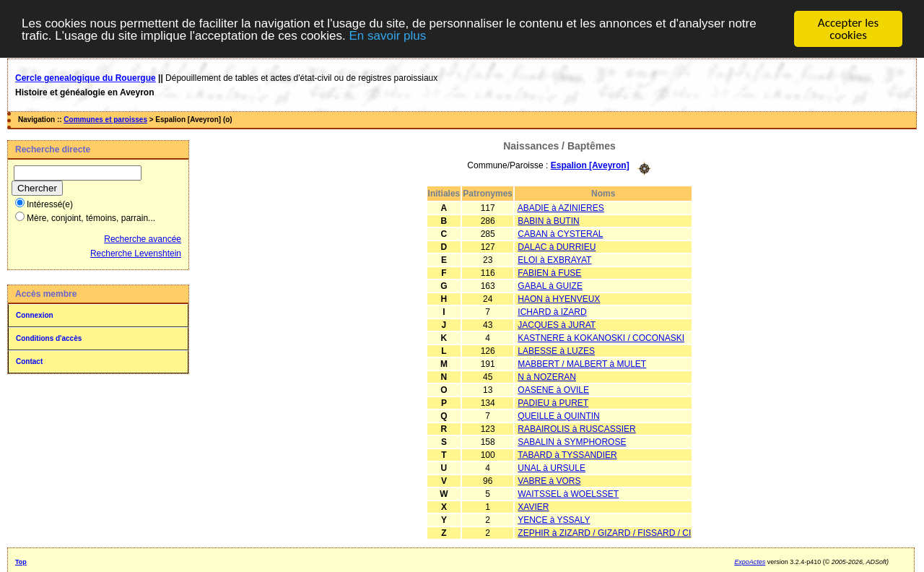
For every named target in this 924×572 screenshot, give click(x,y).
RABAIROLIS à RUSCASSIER (576, 429)
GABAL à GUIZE (550, 286)
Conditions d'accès (49, 338)
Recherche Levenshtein (136, 253)
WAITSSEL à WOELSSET (568, 494)
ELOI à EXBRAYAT (554, 260)
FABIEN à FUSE (549, 273)
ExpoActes (750, 562)
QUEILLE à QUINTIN (558, 416)
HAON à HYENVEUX (559, 299)
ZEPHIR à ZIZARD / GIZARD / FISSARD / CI (604, 533)
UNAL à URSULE (552, 468)
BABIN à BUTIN (548, 221)
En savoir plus (387, 36)
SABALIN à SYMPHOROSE (572, 442)
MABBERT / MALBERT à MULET (582, 364)
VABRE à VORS (549, 481)
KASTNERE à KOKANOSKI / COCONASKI (601, 338)
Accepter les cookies (848, 29)
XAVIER (533, 507)
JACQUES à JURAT (557, 325)
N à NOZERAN (547, 377)
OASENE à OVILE (553, 390)
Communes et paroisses (105, 120)
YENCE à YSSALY (554, 520)
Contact (29, 361)
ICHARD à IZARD (552, 312)
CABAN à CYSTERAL (560, 234)
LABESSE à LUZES (556, 351)
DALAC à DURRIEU (557, 247)
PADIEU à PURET (553, 403)
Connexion (35, 315)
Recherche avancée (143, 239)
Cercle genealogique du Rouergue (86, 78)
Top (21, 562)
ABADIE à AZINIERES (561, 208)
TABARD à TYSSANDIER (567, 455)
